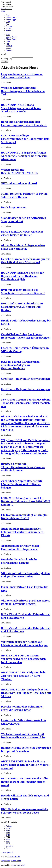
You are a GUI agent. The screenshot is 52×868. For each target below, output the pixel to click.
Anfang (9, 826)
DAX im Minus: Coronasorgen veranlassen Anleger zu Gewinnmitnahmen (20, 365)
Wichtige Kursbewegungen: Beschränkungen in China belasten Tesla (23, 91)
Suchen (5, 61)
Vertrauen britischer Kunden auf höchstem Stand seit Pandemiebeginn (24, 643)
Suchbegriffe (6, 59)
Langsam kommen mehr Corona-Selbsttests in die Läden (22, 76)
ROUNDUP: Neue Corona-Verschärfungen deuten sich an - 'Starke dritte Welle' (21, 108)
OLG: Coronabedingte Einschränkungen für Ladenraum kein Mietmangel (25, 139)
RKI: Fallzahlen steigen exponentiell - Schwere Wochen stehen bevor (25, 811)
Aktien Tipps (11, 19)
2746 (8, 831)
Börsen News (11, 17)
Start (8, 15)
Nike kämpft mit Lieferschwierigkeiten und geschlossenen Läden (25, 575)
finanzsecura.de (13, 857)
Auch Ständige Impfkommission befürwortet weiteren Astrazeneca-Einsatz (23, 532)
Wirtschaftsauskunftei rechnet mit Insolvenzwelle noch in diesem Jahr (23, 736)
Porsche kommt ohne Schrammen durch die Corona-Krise (22, 708)
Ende (8, 848)
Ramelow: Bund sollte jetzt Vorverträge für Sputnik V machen (26, 749)
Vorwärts (9, 846)
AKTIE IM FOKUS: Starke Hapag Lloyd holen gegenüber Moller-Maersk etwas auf (25, 765)
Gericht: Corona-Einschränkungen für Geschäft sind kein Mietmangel (25, 261)
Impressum (5, 861)
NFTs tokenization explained (19, 183)
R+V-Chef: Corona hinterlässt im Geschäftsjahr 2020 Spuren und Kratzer (22, 307)
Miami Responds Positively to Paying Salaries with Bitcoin (24, 195)
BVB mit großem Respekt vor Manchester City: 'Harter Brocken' (23, 291)
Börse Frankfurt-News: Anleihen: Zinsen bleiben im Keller (22, 233)
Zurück (9, 828)
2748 (8, 835)
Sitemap (9, 26)
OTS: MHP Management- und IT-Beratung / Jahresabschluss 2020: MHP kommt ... (26, 501)
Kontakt (9, 30)
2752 (8, 844)
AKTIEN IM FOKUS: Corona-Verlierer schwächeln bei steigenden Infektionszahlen (23, 659)
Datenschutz (16, 861)
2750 (8, 839)
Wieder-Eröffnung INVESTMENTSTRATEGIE (19, 171)
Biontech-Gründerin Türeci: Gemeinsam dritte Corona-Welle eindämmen (23, 467)
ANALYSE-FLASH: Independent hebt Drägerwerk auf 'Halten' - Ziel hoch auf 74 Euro (26, 693)
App (8, 24)
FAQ (8, 22)
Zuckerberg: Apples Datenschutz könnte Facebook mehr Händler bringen (22, 484)
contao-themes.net (18, 865)
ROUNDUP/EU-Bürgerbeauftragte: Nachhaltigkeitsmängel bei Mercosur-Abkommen (24, 156)
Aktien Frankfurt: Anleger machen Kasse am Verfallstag (23, 247)
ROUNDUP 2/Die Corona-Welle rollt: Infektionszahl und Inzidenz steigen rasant (24, 782)
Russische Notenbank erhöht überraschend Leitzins (19, 561)
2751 (8, 842)
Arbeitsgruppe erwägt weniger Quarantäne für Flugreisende (20, 547)
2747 (8, 833)
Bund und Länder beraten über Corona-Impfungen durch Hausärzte (24, 123)
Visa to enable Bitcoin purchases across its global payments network (25, 602)
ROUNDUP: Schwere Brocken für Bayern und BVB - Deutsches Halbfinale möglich (22, 276)
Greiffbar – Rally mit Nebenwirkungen (25, 379)
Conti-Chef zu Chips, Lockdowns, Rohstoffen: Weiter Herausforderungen (26, 336)
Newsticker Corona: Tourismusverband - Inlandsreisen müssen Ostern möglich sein (26, 403)
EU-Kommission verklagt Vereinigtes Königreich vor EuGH (24, 517)
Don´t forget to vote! (14, 207)
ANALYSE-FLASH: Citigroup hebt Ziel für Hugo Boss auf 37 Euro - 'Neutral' (23, 676)
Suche (8, 28)
